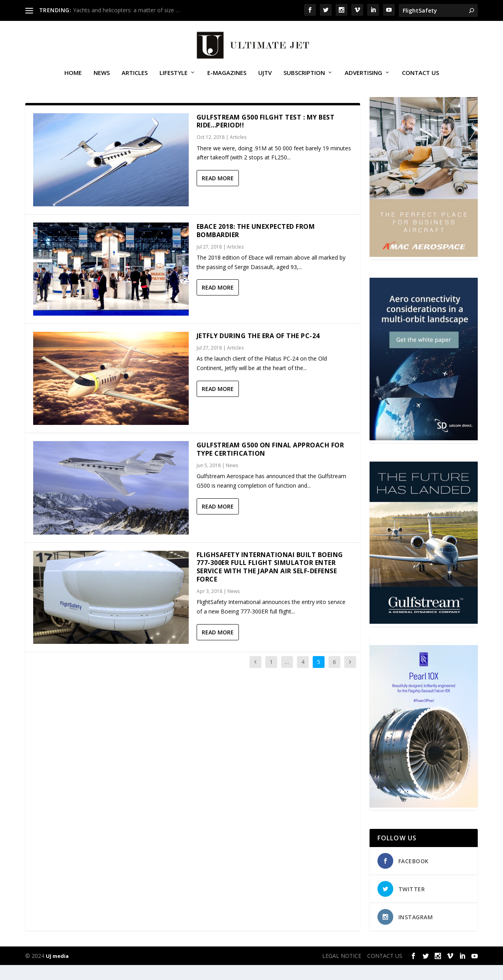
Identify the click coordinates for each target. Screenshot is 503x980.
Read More (218, 193)
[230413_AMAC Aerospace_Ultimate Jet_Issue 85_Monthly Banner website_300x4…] (424, 270)
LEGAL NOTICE (342, 971)
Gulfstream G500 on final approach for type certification (270, 465)
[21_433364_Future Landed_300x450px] (424, 637)
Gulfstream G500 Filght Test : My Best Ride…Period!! (266, 136)
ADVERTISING (363, 77)
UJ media (57, 971)
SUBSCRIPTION (304, 77)
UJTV (265, 77)
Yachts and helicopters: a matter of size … (127, 10)
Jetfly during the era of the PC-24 (258, 351)
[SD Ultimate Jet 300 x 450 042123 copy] (424, 453)
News (102, 77)
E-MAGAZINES (227, 77)
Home (73, 77)
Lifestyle (174, 77)
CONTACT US (420, 77)
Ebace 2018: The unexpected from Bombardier (256, 246)
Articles (135, 77)
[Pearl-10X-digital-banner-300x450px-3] (424, 820)
